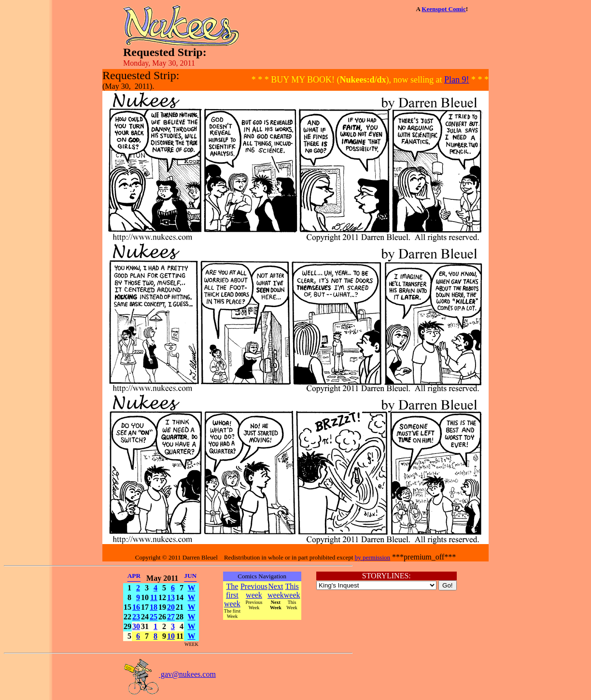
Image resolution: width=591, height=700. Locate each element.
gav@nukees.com (169, 674)
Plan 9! (457, 80)
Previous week (254, 591)
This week (292, 591)
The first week (232, 595)
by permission (373, 557)
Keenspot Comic (443, 9)
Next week (276, 591)
